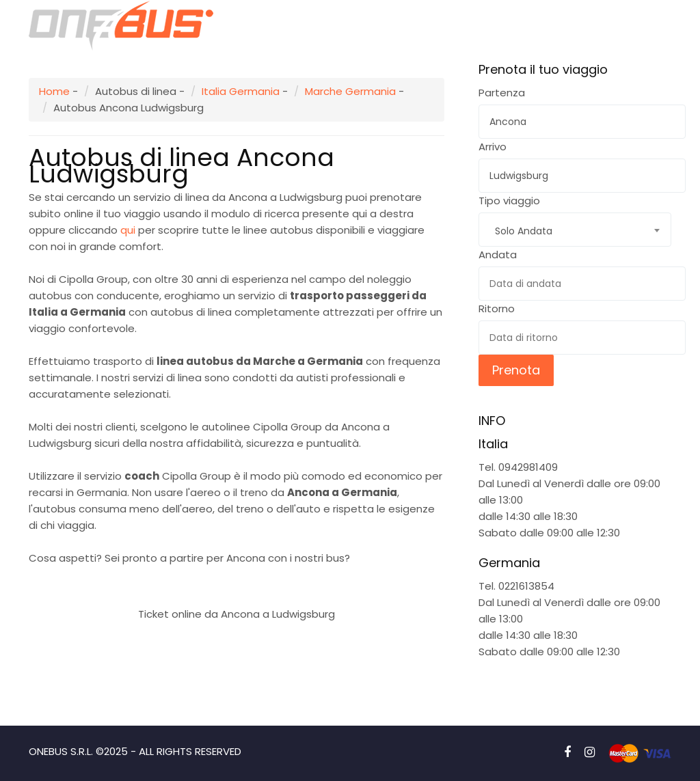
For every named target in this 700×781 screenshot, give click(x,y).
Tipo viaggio (509, 201)
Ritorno (497, 309)
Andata (498, 255)
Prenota (516, 370)
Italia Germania (241, 91)
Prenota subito (237, 581)
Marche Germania (350, 91)
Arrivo (493, 147)
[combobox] (575, 230)
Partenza (502, 93)
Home (54, 91)
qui (128, 230)
